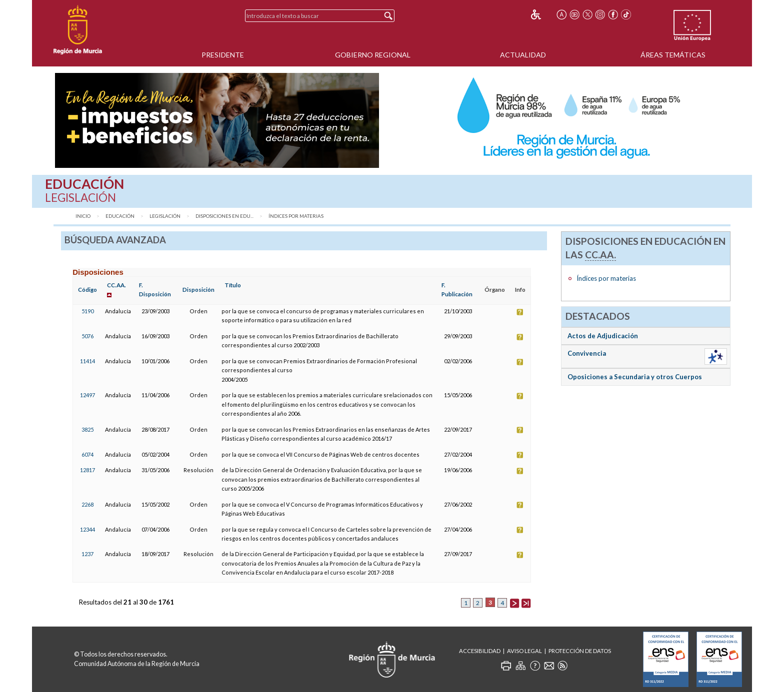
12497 (87, 395)
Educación (120, 216)
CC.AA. (116, 285)
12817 (87, 470)
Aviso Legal (524, 651)
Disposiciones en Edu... (224, 216)
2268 (87, 504)
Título (233, 285)
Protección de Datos (580, 651)
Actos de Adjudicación (603, 336)
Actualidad (523, 55)
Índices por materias (296, 216)
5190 (87, 311)
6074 (87, 454)
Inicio (83, 216)
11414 (87, 361)
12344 (87, 529)
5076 (87, 336)
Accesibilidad (480, 651)
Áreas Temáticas (673, 55)
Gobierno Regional (373, 55)
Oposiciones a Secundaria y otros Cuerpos (635, 377)
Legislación (165, 216)
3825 (87, 429)
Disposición (198, 290)
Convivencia (587, 353)
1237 (87, 554)
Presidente (223, 55)
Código (87, 290)
